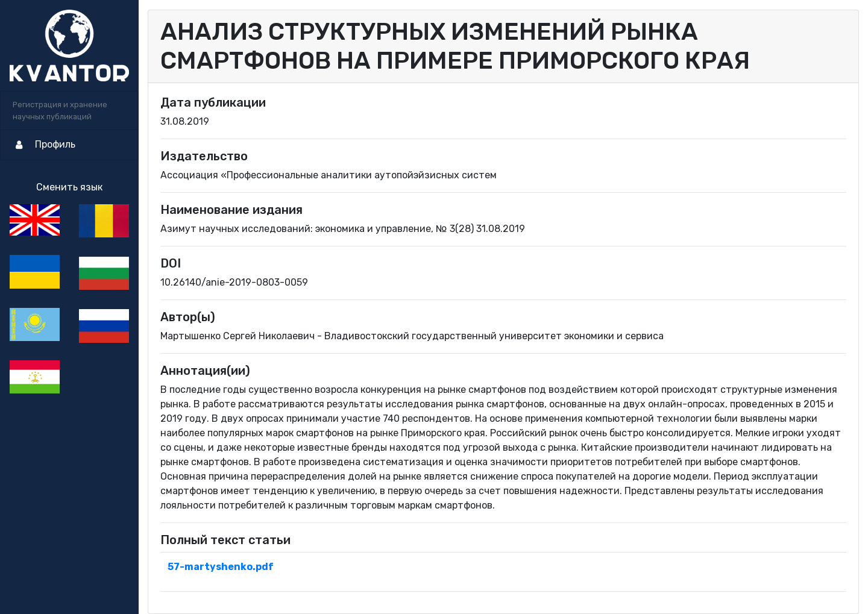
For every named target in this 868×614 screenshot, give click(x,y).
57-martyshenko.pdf (221, 567)
